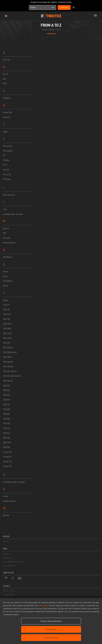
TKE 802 (7, 419)
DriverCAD (8, 112)
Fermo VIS (7, 146)
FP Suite (7, 179)
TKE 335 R (7, 357)
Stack (6, 286)
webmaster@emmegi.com (13, 562)
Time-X (6, 305)
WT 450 (6, 515)
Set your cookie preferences (51, 621)
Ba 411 (6, 74)
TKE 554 (7, 400)
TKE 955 (7, 447)
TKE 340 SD (8, 367)
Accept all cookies (51, 637)
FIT (4, 156)
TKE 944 (7, 433)
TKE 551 (6, 386)
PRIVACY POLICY (9, 591)
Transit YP (7, 466)
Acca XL (7, 60)
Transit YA (7, 462)
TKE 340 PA (8, 362)
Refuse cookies (51, 629)
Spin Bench (8, 281)
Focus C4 (7, 174)
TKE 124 (6, 310)
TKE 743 (6, 405)
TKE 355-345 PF (10, 371)
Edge (5, 132)
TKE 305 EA (8, 348)
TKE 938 (7, 424)
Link (5, 209)
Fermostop (8, 151)
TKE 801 (6, 414)
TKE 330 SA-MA (10, 352)
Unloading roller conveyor (14, 482)
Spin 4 (6, 276)
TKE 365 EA (8, 381)
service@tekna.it (9, 566)
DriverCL (7, 117)
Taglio (6, 300)
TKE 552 (7, 390)
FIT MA (6, 160)
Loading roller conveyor (13, 214)
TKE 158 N (7, 324)
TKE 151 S (7, 314)
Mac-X (6, 228)
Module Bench (9, 243)
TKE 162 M (7, 338)
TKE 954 (7, 438)
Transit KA (7, 452)
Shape (6, 272)
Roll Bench (8, 257)
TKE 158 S (7, 329)
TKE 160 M (7, 333)
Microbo (7, 238)
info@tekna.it (8, 558)
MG (4, 233)
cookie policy (44, 605)
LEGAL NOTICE (9, 595)
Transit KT (7, 457)
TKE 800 (7, 409)
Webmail (6, 554)
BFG (5, 84)
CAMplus (7, 98)
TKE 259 (7, 343)
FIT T (5, 165)
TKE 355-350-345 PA (12, 376)
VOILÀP (6, 541)
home (45, 30)
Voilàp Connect (9, 501)
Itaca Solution (9, 195)
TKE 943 (7, 428)
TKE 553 (7, 395)
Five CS (6, 170)
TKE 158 (6, 319)
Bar (5, 79)
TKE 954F (7, 443)
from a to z (55, 30)
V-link (5, 496)
